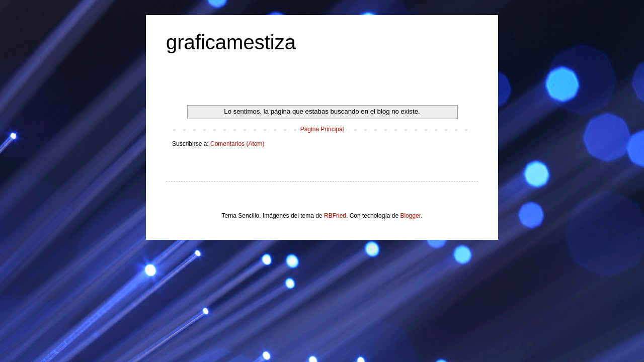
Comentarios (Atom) (237, 144)
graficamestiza (231, 42)
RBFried (335, 216)
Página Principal (322, 129)
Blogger (410, 216)
